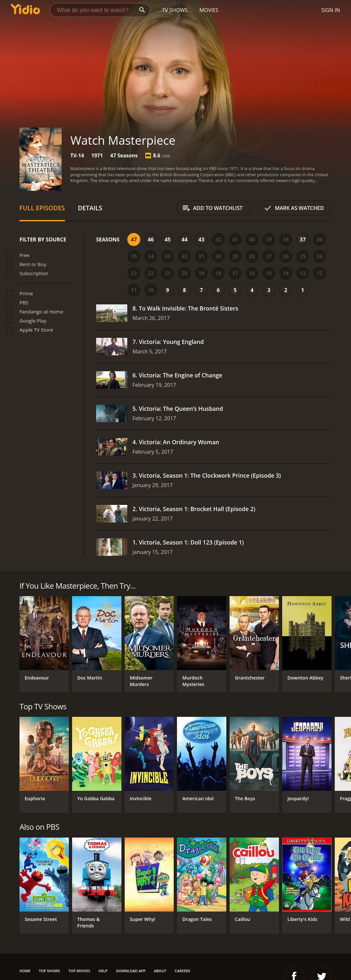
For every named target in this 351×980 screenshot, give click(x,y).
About (160, 971)
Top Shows (50, 971)
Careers (182, 971)
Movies (209, 10)
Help (103, 971)
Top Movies (79, 971)
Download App (131, 971)
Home (25, 971)
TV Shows (175, 10)
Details (90, 208)
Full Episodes (42, 208)
